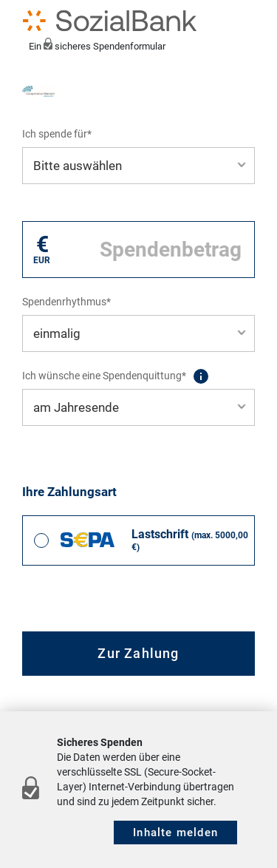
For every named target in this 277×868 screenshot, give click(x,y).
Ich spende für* (57, 134)
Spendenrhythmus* (66, 302)
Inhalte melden (175, 833)
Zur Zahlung (138, 653)
